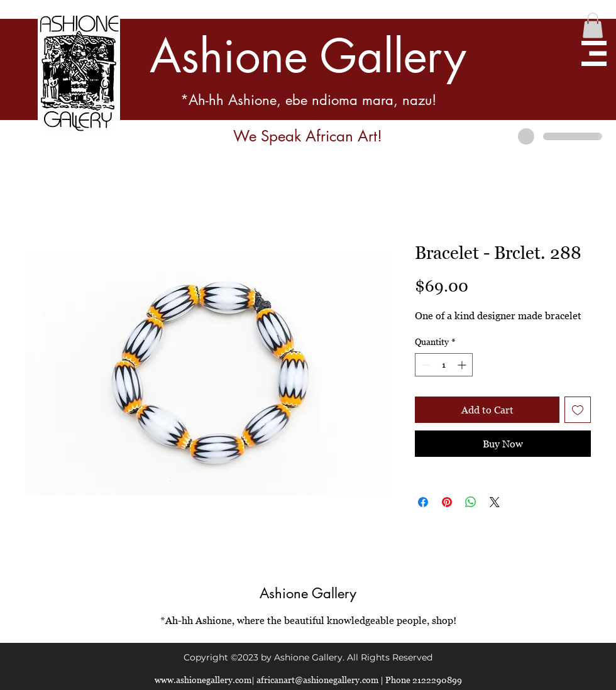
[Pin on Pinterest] (447, 502)
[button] (593, 25)
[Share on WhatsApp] (471, 502)
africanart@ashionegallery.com (317, 680)
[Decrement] (425, 365)
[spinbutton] (444, 365)
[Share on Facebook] (423, 502)
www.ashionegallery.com (203, 680)
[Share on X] (495, 502)
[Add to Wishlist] (578, 410)
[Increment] (463, 365)
